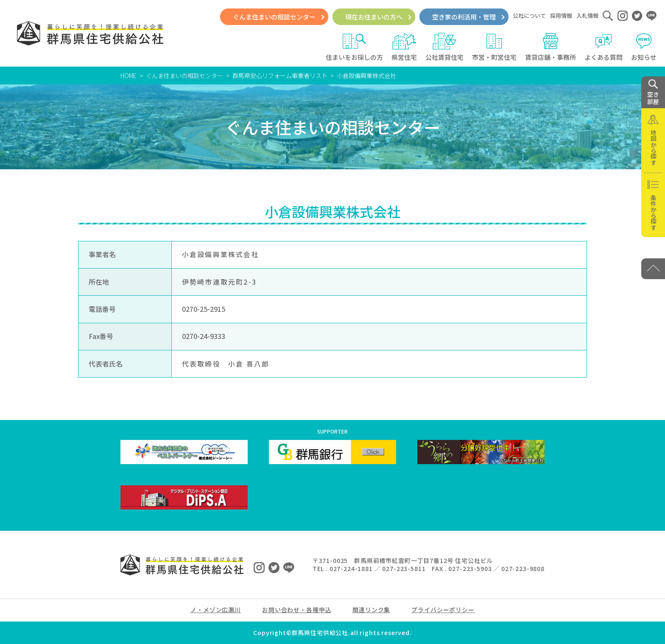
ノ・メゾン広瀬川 (216, 610)
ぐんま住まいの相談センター (274, 17)
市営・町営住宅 (494, 47)
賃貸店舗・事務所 (550, 47)
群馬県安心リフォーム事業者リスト (280, 76)
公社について (529, 15)
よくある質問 (604, 47)
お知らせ (644, 47)
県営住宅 (404, 47)
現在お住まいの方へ (374, 17)
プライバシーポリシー (443, 610)
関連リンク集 (371, 610)
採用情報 (561, 15)
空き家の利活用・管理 (464, 17)
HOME (129, 76)
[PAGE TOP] (653, 269)
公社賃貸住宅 (444, 47)
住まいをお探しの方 (354, 47)
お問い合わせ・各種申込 (297, 610)
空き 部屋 (653, 92)
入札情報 (587, 15)
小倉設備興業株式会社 (366, 76)
